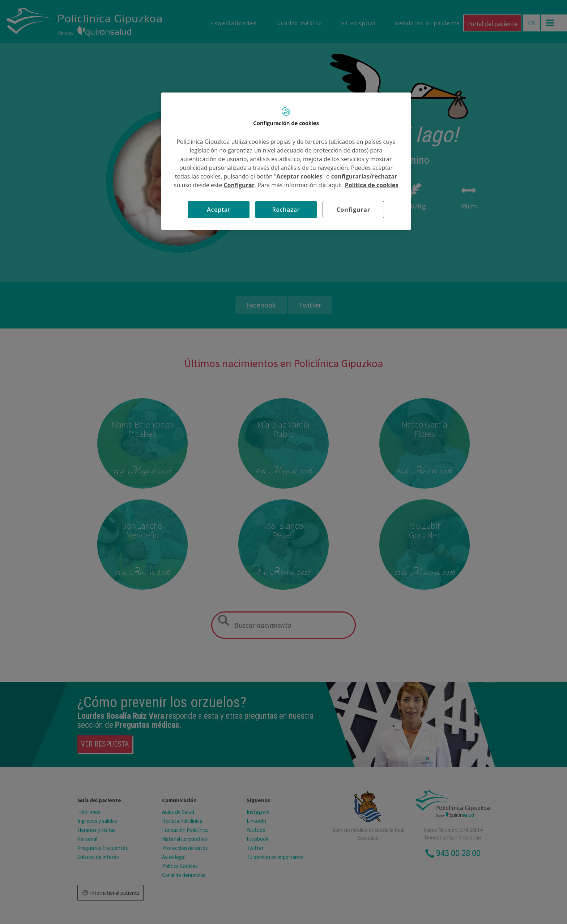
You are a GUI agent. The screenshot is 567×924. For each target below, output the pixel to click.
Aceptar (219, 210)
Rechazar (286, 210)
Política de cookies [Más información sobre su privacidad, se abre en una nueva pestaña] (372, 185)
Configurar (239, 185)
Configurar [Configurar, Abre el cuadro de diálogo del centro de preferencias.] (353, 210)
